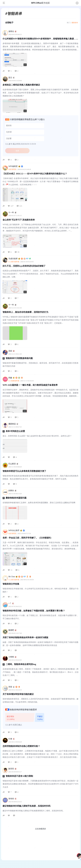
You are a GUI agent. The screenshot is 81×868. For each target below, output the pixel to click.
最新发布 (75, 23)
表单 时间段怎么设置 (15, 431)
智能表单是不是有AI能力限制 (19, 776)
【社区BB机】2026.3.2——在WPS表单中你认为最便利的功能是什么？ (35, 174)
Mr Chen (20, 577)
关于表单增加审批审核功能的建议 (18, 694)
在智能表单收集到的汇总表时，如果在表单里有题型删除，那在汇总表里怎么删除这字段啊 (39, 503)
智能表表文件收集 (11, 584)
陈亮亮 (13, 769)
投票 (17, 151)
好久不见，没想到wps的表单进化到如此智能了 (24, 266)
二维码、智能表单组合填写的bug (21, 664)
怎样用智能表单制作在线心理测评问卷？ (21, 746)
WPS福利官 (16, 166)
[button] (77, 3)
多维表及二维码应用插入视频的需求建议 (21, 85)
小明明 (13, 657)
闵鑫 (16, 378)
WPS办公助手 (17, 530)
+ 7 (11, 603)
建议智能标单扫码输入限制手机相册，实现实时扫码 (26, 806)
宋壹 (14, 687)
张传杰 (13, 799)
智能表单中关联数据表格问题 (19, 358)
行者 (12, 739)
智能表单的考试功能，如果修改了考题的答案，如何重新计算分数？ (34, 611)
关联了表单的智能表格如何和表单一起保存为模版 (25, 637)
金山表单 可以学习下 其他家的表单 (19, 220)
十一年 (13, 212)
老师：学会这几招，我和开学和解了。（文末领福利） (28, 538)
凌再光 (13, 31)
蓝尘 (12, 78)
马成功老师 (20, 259)
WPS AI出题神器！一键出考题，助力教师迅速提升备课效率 (30, 385)
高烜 (12, 351)
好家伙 (13, 491)
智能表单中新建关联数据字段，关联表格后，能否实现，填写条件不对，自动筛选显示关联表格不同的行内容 (40, 365)
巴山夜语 (13, 464)
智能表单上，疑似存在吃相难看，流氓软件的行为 (25, 312)
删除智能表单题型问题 (16, 498)
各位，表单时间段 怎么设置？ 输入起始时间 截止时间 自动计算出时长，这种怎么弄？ (37, 436)
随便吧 (13, 630)
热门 (68, 23)
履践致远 (13, 424)
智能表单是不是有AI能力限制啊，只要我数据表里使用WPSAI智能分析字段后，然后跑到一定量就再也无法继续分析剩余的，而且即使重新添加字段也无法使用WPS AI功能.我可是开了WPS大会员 (40, 784)
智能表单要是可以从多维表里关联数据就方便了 (24, 471)
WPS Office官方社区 (40, 3)
